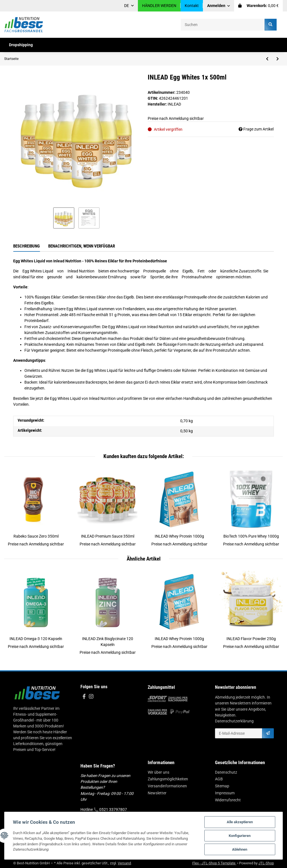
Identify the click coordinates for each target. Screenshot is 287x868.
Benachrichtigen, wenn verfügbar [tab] (82, 246)
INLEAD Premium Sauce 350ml (108, 536)
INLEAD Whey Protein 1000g (179, 536)
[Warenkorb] (258, 6)
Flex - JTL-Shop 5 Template (214, 863)
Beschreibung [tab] (26, 246)
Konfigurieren (240, 836)
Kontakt (192, 6)
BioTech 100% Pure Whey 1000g (251, 536)
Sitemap (222, 786)
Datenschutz (226, 772)
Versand (124, 863)
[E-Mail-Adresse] (239, 733)
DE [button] (127, 6)
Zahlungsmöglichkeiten (168, 779)
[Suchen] (223, 25)
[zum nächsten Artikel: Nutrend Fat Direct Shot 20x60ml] (278, 59)
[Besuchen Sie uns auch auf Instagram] (91, 697)
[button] (219, 6)
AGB (219, 779)
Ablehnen (240, 849)
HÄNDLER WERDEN (159, 6)
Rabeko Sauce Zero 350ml (36, 536)
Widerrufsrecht (228, 800)
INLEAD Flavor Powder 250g (251, 639)
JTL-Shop (266, 863)
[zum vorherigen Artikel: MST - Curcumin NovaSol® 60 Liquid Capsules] (267, 59)
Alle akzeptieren (240, 822)
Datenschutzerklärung (234, 721)
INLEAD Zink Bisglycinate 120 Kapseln (108, 642)
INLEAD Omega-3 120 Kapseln (36, 639)
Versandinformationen (167, 786)
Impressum (225, 793)
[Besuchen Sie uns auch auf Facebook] (84, 697)
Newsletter (157, 793)
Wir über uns (158, 772)
